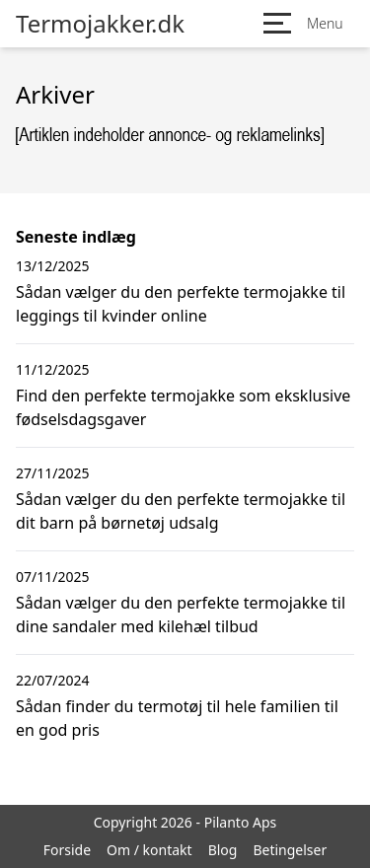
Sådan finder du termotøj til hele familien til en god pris (177, 718)
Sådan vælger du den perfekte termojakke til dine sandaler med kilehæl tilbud (181, 615)
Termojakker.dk (100, 24)
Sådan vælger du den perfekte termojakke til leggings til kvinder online (181, 304)
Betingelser (290, 850)
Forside (67, 850)
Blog (223, 850)
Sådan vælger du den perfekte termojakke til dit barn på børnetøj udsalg (181, 511)
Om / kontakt (149, 850)
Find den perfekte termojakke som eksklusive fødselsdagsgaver (183, 407)
